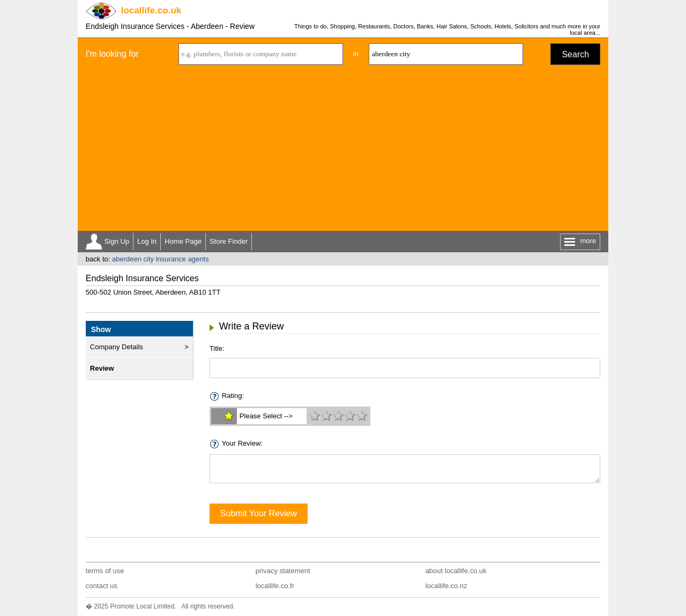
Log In (147, 241)
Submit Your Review (259, 513)
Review (102, 368)
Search (575, 54)
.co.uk (151, 10)
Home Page (183, 241)
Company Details (117, 347)
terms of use (105, 571)
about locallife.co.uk (456, 571)
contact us (102, 586)
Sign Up (117, 241)
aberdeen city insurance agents (161, 259)
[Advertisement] (343, 151)
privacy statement (283, 571)
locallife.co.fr (275, 586)
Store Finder (229, 241)
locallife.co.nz (446, 586)
